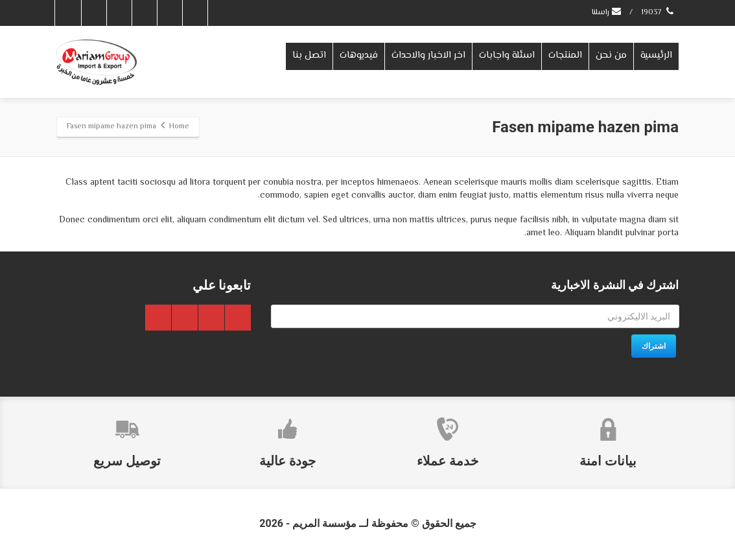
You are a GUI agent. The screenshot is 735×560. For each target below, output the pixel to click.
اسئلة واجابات (507, 55)
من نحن (611, 55)
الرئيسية (656, 55)
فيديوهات (359, 55)
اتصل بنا (309, 55)
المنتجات (565, 55)
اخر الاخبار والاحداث (428, 55)
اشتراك (654, 346)
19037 (658, 13)
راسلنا (607, 13)
